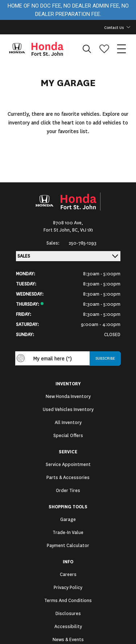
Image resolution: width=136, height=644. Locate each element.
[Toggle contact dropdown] (128, 27)
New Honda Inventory (68, 397)
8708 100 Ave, (68, 223)
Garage (68, 520)
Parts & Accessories (68, 478)
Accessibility (68, 627)
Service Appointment (68, 465)
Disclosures (68, 614)
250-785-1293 (83, 243)
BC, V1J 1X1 (83, 230)
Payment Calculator (68, 546)
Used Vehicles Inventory (68, 410)
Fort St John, (58, 230)
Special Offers (68, 436)
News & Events (68, 640)
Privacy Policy (68, 588)
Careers (68, 575)
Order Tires (68, 491)
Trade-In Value (68, 533)
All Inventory (68, 423)
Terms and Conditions (68, 601)
